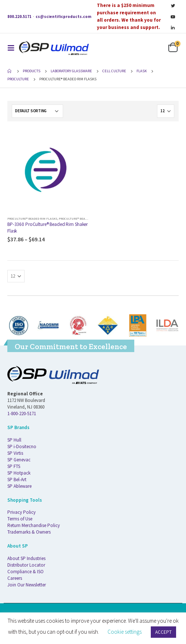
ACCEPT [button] (163, 632)
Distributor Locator (26, 565)
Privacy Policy (21, 512)
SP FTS (14, 466)
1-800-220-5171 (22, 414)
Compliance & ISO (25, 572)
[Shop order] (37, 111)
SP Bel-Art (17, 480)
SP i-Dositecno (22, 447)
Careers (15, 578)
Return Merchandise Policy (34, 525)
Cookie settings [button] (125, 632)
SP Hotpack (19, 473)
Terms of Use (20, 519)
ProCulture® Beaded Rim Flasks (32, 218)
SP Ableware (19, 486)
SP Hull (14, 440)
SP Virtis (15, 453)
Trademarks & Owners (29, 532)
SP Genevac (19, 460)
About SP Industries (26, 558)
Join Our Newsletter (27, 585)
